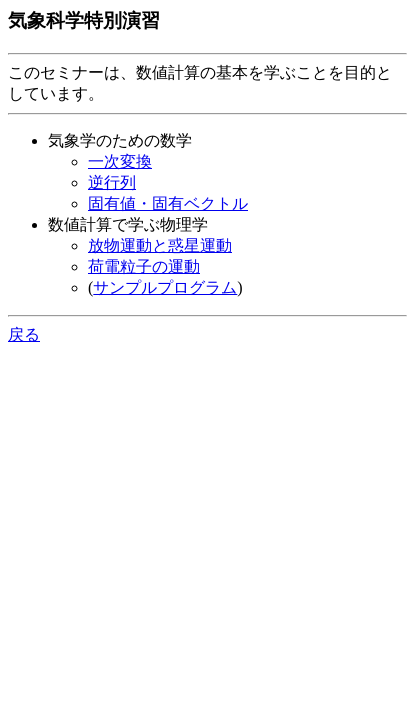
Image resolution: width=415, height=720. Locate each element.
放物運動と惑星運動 (160, 245)
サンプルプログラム (165, 287)
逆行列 (112, 182)
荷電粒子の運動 (144, 266)
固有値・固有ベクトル (168, 203)
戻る (24, 334)
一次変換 (120, 161)
